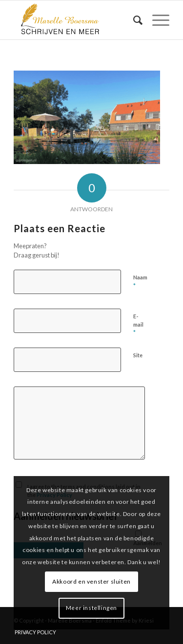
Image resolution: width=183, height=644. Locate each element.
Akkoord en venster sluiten (91, 581)
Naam (140, 282)
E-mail (138, 325)
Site (138, 355)
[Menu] (156, 20)
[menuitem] (133, 20)
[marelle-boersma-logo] (76, 20)
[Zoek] (133, 20)
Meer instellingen (91, 608)
